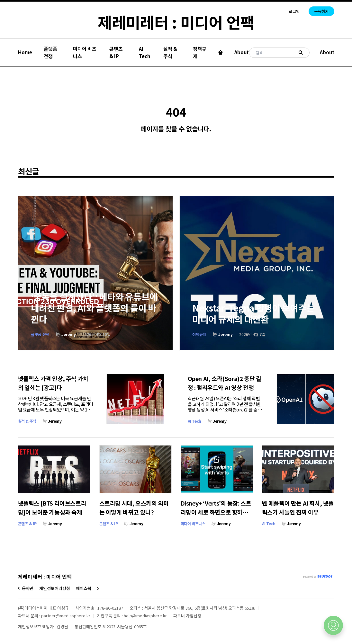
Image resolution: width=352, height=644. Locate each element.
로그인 (294, 11)
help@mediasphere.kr (145, 616)
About (242, 52)
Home (25, 52)
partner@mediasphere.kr (66, 616)
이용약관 (26, 588)
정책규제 (200, 52)
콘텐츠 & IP (116, 52)
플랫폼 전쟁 (50, 52)
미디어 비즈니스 (85, 52)
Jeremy (69, 334)
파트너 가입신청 (187, 616)
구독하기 (321, 11)
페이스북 (84, 588)
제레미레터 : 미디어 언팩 (176, 22)
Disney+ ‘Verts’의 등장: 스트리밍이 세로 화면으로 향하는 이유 (216, 512)
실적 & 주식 (170, 52)
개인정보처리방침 (55, 588)
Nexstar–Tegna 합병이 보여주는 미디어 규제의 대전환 (253, 313)
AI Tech (144, 52)
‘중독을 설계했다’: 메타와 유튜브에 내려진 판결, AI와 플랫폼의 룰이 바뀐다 (94, 308)
